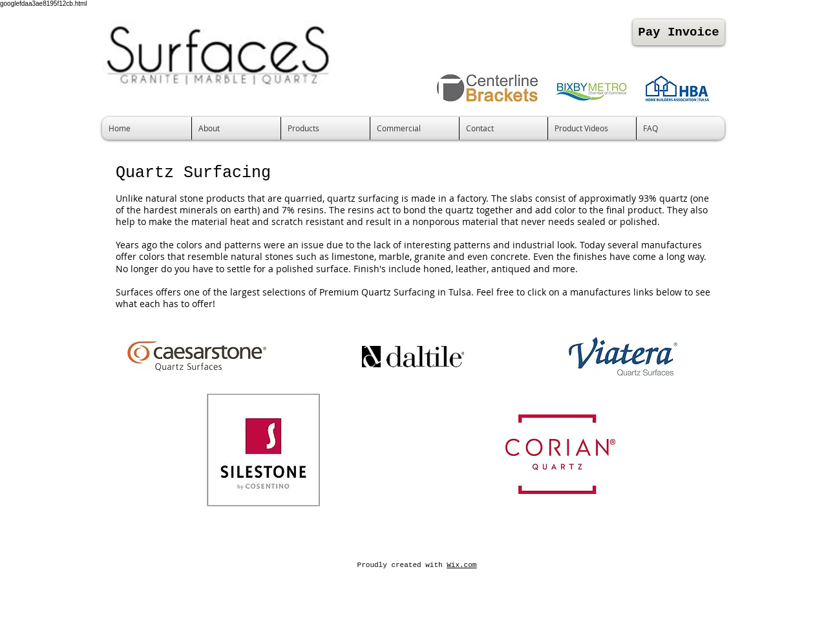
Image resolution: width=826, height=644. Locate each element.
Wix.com (461, 565)
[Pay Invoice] (679, 32)
